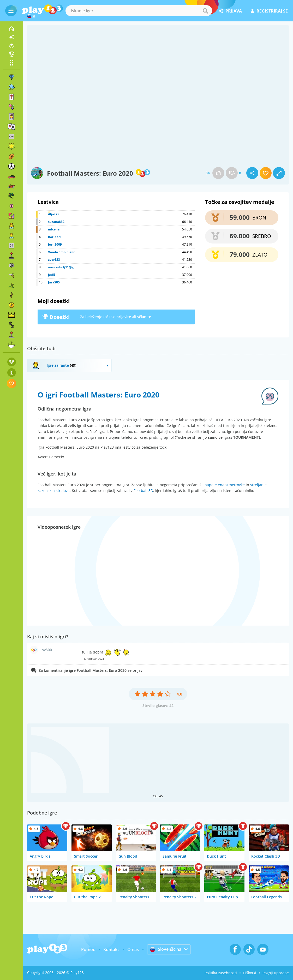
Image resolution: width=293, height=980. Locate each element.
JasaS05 (54, 282)
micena (54, 229)
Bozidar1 (55, 237)
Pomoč (88, 949)
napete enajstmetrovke (225, 485)
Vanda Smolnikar (61, 252)
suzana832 (56, 222)
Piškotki (250, 973)
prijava (230, 11)
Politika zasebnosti (221, 973)
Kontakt (111, 949)
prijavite (124, 317)
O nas (133, 949)
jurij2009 (55, 244)
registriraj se (269, 11)
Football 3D (143, 491)
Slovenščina (166, 949)
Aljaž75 (54, 214)
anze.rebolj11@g (61, 267)
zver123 (54, 260)
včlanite (144, 317)
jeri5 (52, 275)
